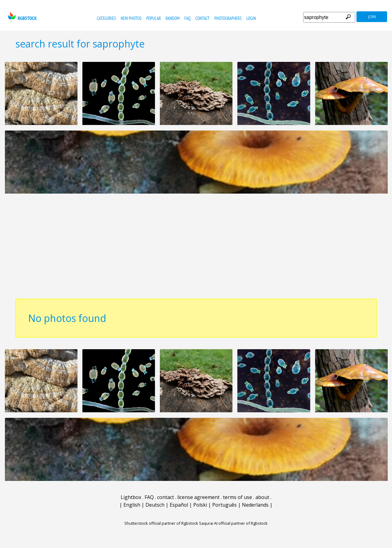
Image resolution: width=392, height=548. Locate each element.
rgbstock (22, 17)
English (132, 505)
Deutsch (155, 505)
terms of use (237, 497)
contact (203, 18)
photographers (228, 18)
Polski (200, 505)
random (173, 18)
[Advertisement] (196, 249)
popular (153, 18)
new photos (131, 18)
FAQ (187, 18)
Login (251, 18)
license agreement (198, 497)
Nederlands (255, 505)
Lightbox (131, 497)
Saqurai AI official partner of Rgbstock (233, 523)
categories (106, 18)
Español (179, 505)
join (372, 17)
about (262, 497)
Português (224, 505)
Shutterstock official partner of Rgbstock (161, 523)
